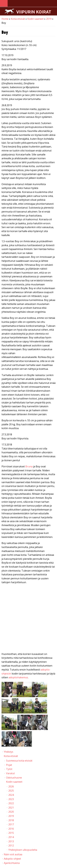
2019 (49, 19)
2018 (11, 820)
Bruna (29, 466)
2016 (11, 829)
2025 (11, 791)
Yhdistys (9, 752)
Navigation (4, 3)
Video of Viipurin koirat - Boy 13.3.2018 (28, 619)
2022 (11, 803)
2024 (11, 795)
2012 (11, 846)
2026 (11, 786)
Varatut (10, 773)
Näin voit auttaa (13, 854)
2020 (11, 812)
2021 (11, 808)
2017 (11, 824)
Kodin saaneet (35, 19)
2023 (11, 799)
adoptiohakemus (18, 677)
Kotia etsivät (18, 19)
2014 (11, 837)
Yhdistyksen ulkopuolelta (23, 850)
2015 (11, 833)
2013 (11, 841)
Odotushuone (14, 778)
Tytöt (9, 769)
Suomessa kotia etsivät (19, 761)
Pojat (9, 765)
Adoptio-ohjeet (12, 859)
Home (5, 19)
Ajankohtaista (12, 863)
